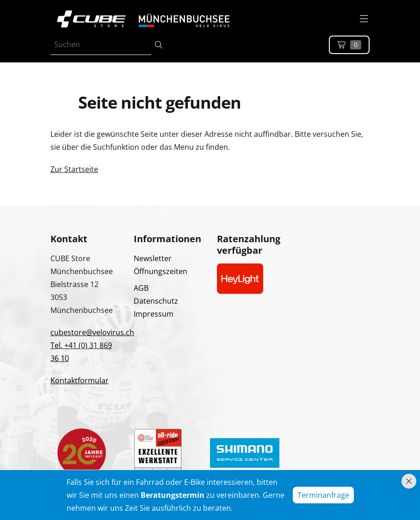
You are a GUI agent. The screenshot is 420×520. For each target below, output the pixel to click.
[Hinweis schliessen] (409, 481)
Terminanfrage (323, 495)
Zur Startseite (74, 169)
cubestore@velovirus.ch (92, 332)
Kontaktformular (80, 380)
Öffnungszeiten (161, 271)
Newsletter (153, 258)
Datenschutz (156, 301)
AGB (141, 288)
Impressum (154, 314)
